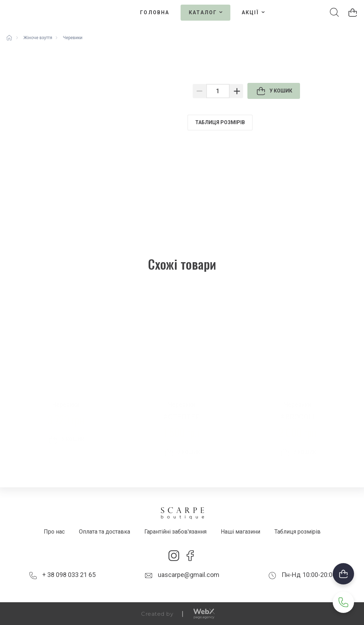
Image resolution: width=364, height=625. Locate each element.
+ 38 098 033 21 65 (69, 575)
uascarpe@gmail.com (189, 575)
